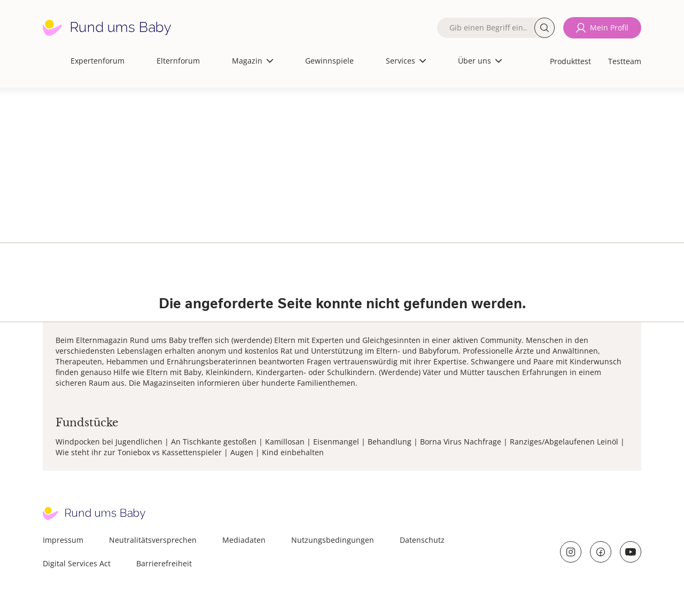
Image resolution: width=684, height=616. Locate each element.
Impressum (63, 540)
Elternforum (178, 61)
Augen (242, 452)
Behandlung (390, 442)
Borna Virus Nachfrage (461, 442)
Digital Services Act (77, 563)
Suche (545, 28)
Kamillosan (285, 442)
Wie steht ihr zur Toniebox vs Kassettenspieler (139, 452)
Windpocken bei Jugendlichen (109, 442)
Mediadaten (244, 540)
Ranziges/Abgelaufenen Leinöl (564, 442)
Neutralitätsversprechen (153, 540)
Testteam (625, 61)
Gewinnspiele (329, 61)
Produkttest (570, 61)
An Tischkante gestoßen (214, 442)
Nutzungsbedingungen (333, 540)
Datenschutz (422, 540)
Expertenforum (98, 61)
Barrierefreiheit (164, 563)
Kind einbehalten (293, 452)
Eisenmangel (336, 442)
